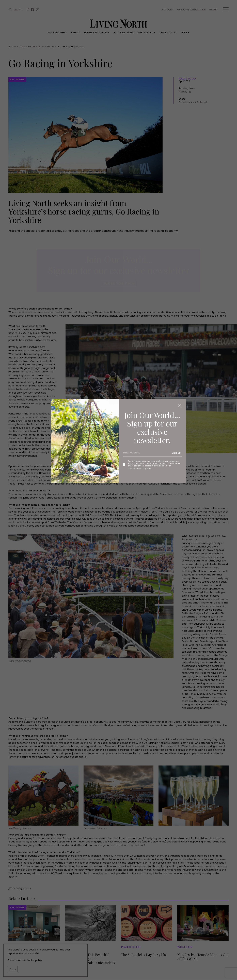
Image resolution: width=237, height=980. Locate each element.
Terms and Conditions (156, 463)
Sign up (176, 453)
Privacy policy (134, 463)
